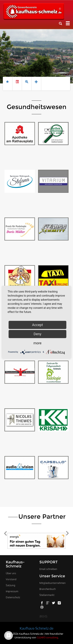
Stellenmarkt (47, 595)
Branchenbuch (48, 589)
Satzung (11, 585)
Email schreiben (48, 569)
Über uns (11, 573)
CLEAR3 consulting (47, 637)
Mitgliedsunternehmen (53, 583)
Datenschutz (13, 597)
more (37, 343)
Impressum (12, 591)
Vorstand (11, 579)
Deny (37, 334)
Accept (37, 325)
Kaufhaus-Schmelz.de (37, 628)
